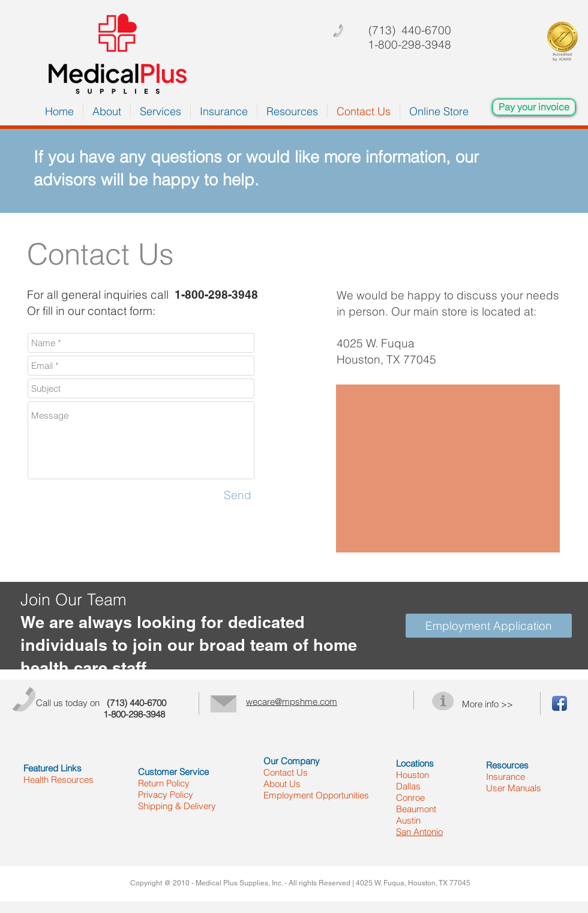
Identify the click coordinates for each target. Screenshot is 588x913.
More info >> (487, 704)
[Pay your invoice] (534, 107)
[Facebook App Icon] (559, 703)
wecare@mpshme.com (292, 702)
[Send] (238, 495)
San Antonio (419, 832)
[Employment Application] (489, 626)
